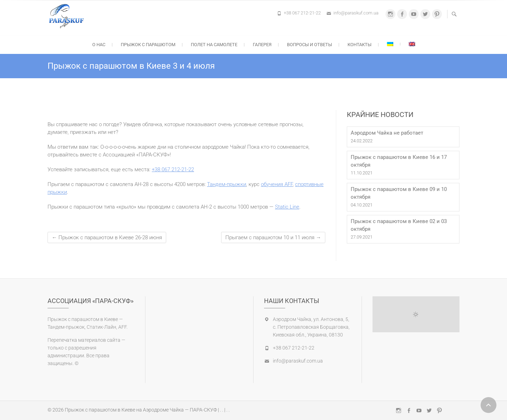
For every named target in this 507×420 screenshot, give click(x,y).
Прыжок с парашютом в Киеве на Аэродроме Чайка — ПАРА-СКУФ (141, 410)
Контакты (359, 45)
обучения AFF (277, 184)
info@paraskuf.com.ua (356, 13)
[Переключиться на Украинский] (390, 44)
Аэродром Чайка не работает (387, 133)
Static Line (287, 207)
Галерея (262, 45)
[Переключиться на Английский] (412, 44)
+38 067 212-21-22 (302, 13)
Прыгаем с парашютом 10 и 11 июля (273, 237)
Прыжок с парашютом (148, 45)
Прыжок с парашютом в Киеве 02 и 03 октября (399, 225)
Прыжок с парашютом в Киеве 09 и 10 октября (399, 193)
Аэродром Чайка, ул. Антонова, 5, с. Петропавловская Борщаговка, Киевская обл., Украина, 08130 (311, 327)
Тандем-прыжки (227, 184)
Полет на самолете (214, 45)
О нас (99, 45)
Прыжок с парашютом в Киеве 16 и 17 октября (399, 161)
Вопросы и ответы (309, 45)
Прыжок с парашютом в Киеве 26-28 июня (107, 237)
